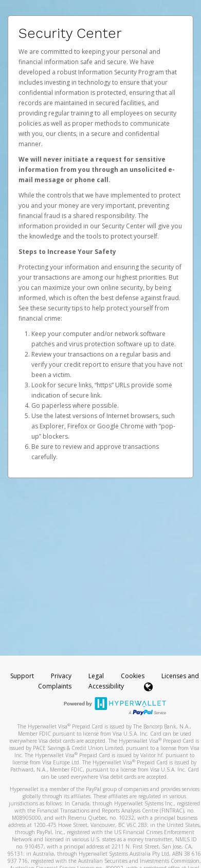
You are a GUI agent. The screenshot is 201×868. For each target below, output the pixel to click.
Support (22, 676)
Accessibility (106, 686)
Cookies (133, 676)
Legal (96, 676)
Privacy (61, 676)
